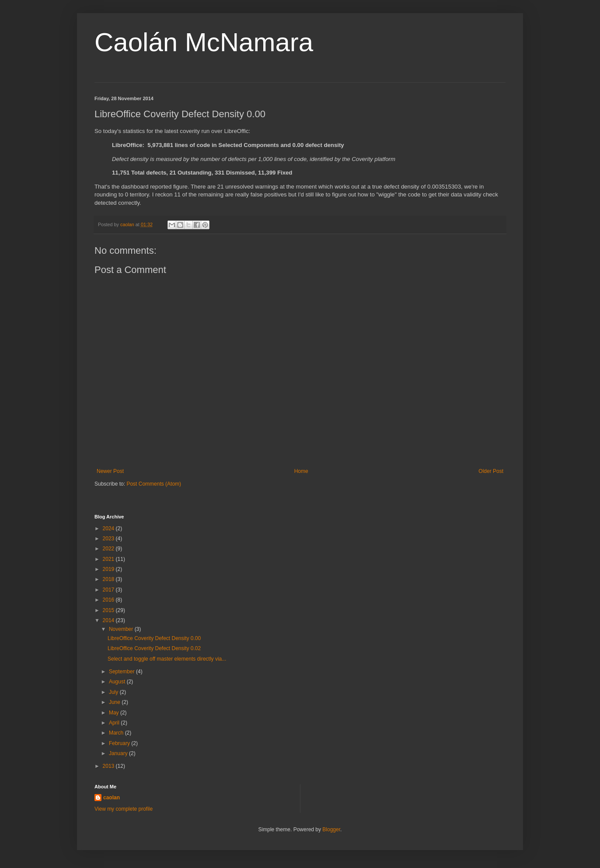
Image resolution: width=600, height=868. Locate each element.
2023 (109, 539)
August (118, 682)
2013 (109, 766)
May (115, 713)
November (122, 629)
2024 (109, 528)
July (114, 692)
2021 (109, 559)
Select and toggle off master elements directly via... (167, 659)
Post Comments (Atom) (154, 484)
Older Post (491, 471)
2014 (109, 620)
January (119, 753)
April (115, 723)
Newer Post (110, 471)
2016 (109, 600)
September (122, 672)
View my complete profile (124, 809)
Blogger (331, 829)
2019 (109, 569)
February (120, 743)
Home (301, 471)
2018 (109, 579)
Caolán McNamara (204, 42)
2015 (109, 610)
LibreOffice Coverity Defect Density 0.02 (154, 648)
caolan (112, 798)
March (117, 733)
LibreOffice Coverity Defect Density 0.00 (154, 638)
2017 (109, 590)
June (115, 702)
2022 (109, 549)
